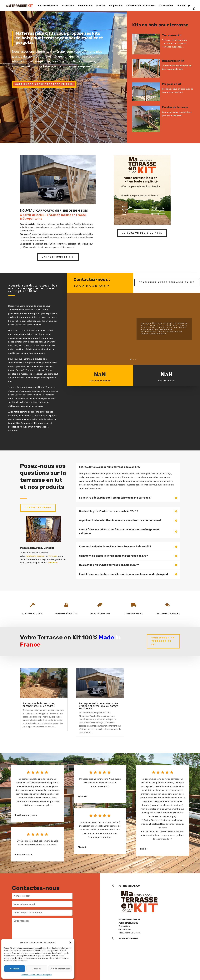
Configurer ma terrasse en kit (163, 641)
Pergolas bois (116, 6)
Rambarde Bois (85, 6)
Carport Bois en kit (58, 257)
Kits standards (166, 6)
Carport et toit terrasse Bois (141, 6)
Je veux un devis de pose (142, 233)
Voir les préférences (60, 969)
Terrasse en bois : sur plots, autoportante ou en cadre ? (39, 705)
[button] (70, 942)
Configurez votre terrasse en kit (167, 282)
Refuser (37, 969)
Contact (181, 6)
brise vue (101, 6)
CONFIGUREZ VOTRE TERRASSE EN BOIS (44, 84)
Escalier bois (68, 6)
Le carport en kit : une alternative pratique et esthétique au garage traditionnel (99, 706)
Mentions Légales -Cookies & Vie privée (37, 975)
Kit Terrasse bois (47, 6)
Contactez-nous (38, 508)
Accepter (15, 969)
